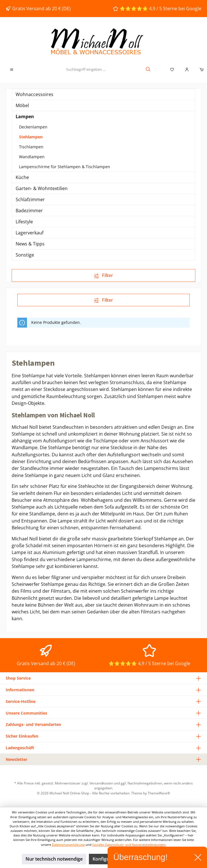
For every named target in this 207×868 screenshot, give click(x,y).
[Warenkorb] (200, 70)
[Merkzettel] (172, 70)
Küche (22, 177)
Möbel (22, 105)
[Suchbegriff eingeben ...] (86, 70)
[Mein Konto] (187, 70)
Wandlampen (32, 157)
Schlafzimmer (30, 199)
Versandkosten (101, 783)
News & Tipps (30, 244)
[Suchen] (148, 70)
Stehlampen (31, 137)
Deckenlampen (33, 127)
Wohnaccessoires (34, 94)
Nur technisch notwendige (54, 859)
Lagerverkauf (30, 233)
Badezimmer (29, 211)
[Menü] (12, 70)
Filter (104, 275)
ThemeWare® (159, 793)
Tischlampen (31, 147)
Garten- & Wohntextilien (42, 188)
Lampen (25, 116)
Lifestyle (24, 222)
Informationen (20, 690)
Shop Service (18, 678)
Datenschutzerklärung (68, 845)
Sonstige (25, 255)
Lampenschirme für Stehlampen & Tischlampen (65, 167)
